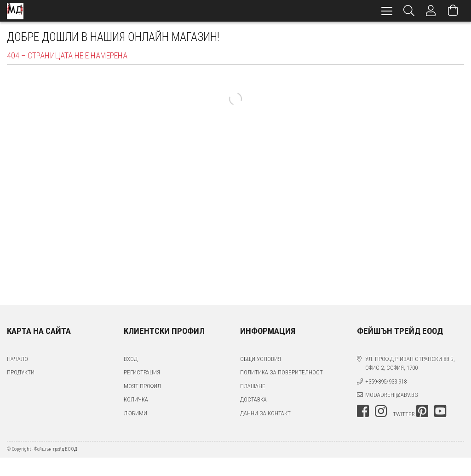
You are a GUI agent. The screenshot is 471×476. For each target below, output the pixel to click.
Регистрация (142, 372)
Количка (136, 399)
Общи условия (261, 359)
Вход (131, 359)
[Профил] (431, 11)
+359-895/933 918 (386, 381)
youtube (440, 411)
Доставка (253, 399)
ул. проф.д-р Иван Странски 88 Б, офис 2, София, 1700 (410, 364)
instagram (381, 411)
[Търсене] (409, 11)
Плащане (253, 386)
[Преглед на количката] (453, 11)
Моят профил (142, 386)
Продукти (21, 372)
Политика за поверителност (281, 372)
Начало (17, 359)
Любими (135, 413)
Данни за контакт (265, 413)
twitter (404, 414)
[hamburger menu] (387, 11)
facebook (363, 411)
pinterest (422, 411)
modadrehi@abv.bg (392, 395)
